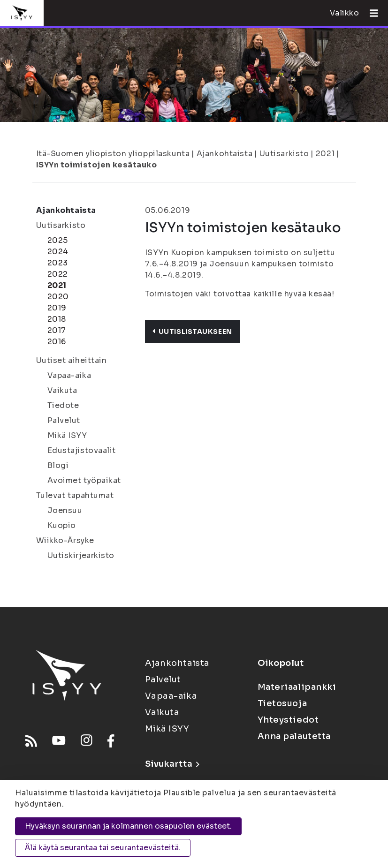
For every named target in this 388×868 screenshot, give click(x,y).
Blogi (58, 465)
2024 (58, 252)
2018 (57, 319)
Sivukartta (172, 764)
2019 (57, 308)
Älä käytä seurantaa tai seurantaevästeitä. (103, 848)
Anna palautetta (294, 736)
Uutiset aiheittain (72, 360)
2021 (325, 154)
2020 (58, 297)
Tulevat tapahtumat (75, 495)
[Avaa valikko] (370, 13)
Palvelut (64, 420)
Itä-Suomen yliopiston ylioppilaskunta (113, 154)
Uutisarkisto (284, 154)
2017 (57, 330)
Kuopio (62, 525)
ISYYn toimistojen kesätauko (97, 165)
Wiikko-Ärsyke (65, 540)
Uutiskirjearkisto (81, 555)
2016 (57, 342)
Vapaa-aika (69, 375)
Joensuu (65, 510)
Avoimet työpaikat (84, 480)
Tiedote (63, 405)
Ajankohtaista (224, 154)
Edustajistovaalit (82, 450)
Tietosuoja (282, 703)
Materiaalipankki (297, 687)
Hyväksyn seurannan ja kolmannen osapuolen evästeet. (128, 826)
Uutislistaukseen (192, 332)
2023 (58, 263)
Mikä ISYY (67, 435)
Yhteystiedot (288, 720)
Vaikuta (62, 390)
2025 (58, 240)
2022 (58, 274)
